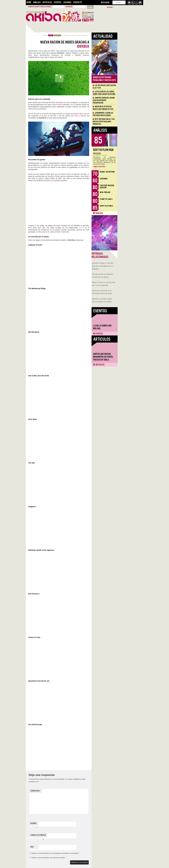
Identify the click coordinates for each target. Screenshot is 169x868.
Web (58, 847)
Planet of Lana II (132, 199)
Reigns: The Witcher (133, 172)
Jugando (67, 2)
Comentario (61, 791)
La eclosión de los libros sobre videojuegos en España (130, 93)
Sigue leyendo (126, 166)
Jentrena (123, 155)
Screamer (129, 179)
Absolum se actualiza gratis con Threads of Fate (129, 108)
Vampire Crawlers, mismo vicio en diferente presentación (130, 100)
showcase (85, 102)
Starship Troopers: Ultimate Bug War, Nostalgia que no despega (37, 75)
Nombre (59, 824)
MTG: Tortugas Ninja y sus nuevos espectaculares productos (130, 122)
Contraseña (69, 7)
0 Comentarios (92, 35)
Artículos (47, 2)
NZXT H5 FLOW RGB (129, 150)
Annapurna (71, 230)
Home (29, 2)
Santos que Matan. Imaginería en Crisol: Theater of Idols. (37, 166)
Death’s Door (104, 114)
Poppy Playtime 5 (132, 206)
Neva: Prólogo (131, 192)
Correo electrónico (64, 836)
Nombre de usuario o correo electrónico (40, 7)
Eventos (57, 2)
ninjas (84, 225)
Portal (83, 176)
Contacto (78, 2)
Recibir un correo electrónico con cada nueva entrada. (74, 858)
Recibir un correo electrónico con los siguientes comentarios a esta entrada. (81, 853)
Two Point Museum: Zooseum (133, 187)
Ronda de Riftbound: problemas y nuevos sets (130, 79)
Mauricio (100, 35)
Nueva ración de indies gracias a (91, 44)
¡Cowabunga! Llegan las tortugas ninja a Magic (129, 114)
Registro (110, 7)
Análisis (37, 2)
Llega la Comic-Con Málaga (36, 136)
